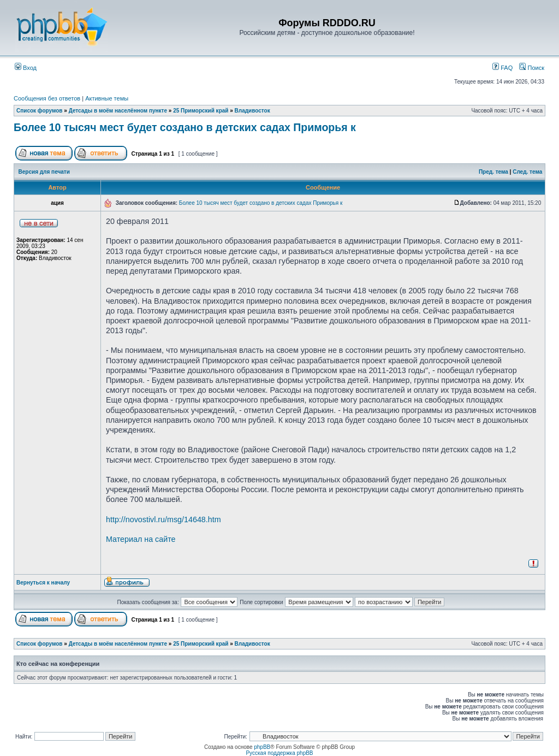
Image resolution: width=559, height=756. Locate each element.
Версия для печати (44, 172)
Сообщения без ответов (47, 98)
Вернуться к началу (43, 583)
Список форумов (40, 111)
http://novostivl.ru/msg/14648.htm (163, 519)
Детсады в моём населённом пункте (118, 111)
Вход (26, 68)
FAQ (502, 68)
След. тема (527, 172)
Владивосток (252, 111)
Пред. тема (493, 172)
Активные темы (107, 98)
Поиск (532, 68)
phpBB (262, 747)
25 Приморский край (201, 111)
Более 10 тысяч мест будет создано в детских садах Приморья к (185, 127)
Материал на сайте (141, 539)
